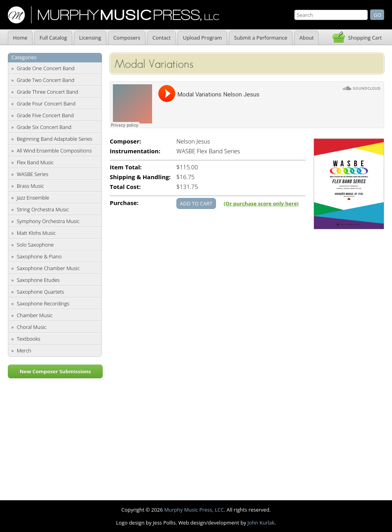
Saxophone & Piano (39, 256)
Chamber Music (35, 315)
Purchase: (124, 203)
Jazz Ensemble (33, 198)
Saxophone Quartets (41, 292)
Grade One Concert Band (46, 68)
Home (20, 38)
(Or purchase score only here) (261, 203)
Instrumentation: (135, 151)
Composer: (125, 141)
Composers (127, 38)
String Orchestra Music (43, 209)
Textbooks (29, 339)
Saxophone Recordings (43, 303)
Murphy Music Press (113, 15)
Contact (162, 38)
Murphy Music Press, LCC (194, 510)
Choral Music (32, 327)
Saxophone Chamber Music (48, 268)
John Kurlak (261, 523)
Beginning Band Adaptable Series (55, 139)
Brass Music (31, 186)
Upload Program (202, 38)
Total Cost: (125, 187)
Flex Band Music (35, 162)
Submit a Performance (261, 38)
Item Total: (126, 167)
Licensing (90, 38)
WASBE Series (33, 174)
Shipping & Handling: (140, 177)
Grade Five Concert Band (45, 115)
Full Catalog (53, 38)
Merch (24, 350)
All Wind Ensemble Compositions (54, 151)
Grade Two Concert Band (46, 80)
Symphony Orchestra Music (48, 221)
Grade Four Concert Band (46, 103)
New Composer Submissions (55, 371)
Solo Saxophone (35, 245)
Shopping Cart (365, 38)
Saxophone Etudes (38, 280)
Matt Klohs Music (36, 233)
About (307, 38)
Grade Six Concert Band (44, 127)
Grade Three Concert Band (48, 92)
